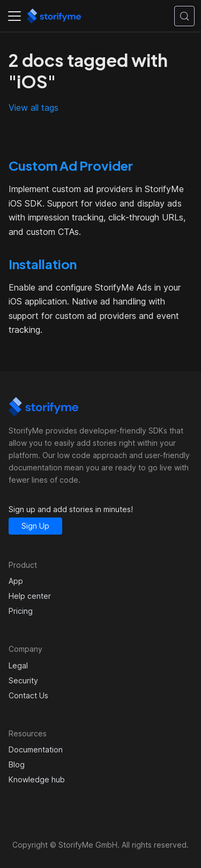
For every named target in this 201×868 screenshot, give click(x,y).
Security (23, 680)
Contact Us (28, 695)
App (16, 581)
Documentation (36, 749)
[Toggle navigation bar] (14, 16)
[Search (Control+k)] (184, 16)
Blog (17, 764)
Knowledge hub (37, 779)
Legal (18, 665)
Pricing (21, 611)
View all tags (33, 108)
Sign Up (35, 526)
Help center (30, 596)
